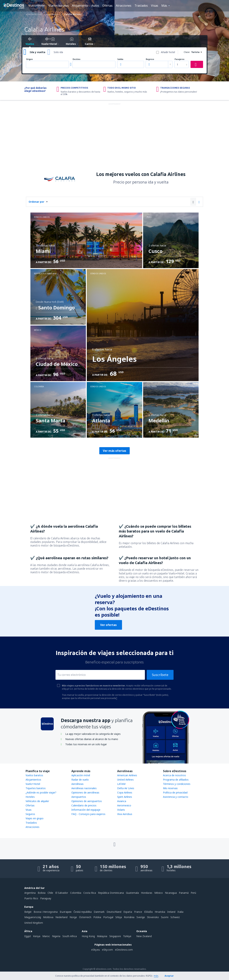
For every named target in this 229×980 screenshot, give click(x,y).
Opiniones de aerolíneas (85, 792)
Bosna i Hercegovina (46, 912)
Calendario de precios (84, 805)
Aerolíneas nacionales (84, 788)
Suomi (165, 917)
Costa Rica (90, 893)
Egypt (28, 936)
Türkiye (127, 936)
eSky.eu (96, 950)
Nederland (61, 917)
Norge (73, 917)
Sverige (141, 917)
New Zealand (144, 936)
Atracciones (124, 6)
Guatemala (132, 893)
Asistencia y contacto (176, 797)
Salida (120, 59)
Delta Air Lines (126, 788)
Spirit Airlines (125, 797)
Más (164, 6)
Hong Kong (88, 936)
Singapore (115, 936)
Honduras (147, 893)
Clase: (187, 52)
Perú (193, 893)
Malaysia (102, 936)
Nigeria (56, 936)
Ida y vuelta (37, 52)
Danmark (99, 912)
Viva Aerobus (125, 814)
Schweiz (175, 917)
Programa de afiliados (176, 780)
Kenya (37, 936)
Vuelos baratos (59, 6)
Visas (155, 6)
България (66, 912)
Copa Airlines (125, 792)
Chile (50, 893)
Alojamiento (80, 6)
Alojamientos (33, 780)
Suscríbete (160, 675)
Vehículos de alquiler (37, 801)
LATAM (121, 784)
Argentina (30, 893)
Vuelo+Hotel (37, 6)
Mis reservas (170, 788)
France (138, 912)
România (129, 917)
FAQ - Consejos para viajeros (88, 814)
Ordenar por (36, 202)
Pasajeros (180, 59)
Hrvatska (160, 912)
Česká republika (83, 912)
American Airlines (127, 775)
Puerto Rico (31, 898)
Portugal (108, 917)
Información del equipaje (86, 810)
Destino (76, 59)
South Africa (70, 936)
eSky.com (107, 950)
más (156, 976)
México (159, 893)
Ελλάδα (148, 912)
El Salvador (62, 893)
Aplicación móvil (81, 775)
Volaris (121, 810)
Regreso (150, 59)
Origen (29, 59)
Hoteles (30, 797)
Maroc (46, 936)
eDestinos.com (124, 950)
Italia (180, 912)
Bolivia (42, 893)
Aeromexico (124, 805)
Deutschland (114, 912)
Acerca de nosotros (174, 775)
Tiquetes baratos (36, 788)
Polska (97, 917)
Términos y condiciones (177, 784)
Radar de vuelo (80, 780)
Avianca (122, 801)
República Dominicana (111, 893)
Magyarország (33, 917)
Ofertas (107, 6)
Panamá (184, 893)
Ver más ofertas (114, 451)
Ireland (171, 912)
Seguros (30, 814)
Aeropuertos (79, 797)
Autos (95, 6)
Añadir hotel (168, 52)
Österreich (85, 917)
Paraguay (46, 898)
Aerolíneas (77, 784)
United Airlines (125, 780)
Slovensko (153, 917)
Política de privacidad (175, 792)
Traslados (141, 6)
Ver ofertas (108, 625)
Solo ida (58, 52)
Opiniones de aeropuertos (87, 801)
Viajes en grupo (35, 818)
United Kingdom (34, 923)
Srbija (119, 917)
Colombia (76, 893)
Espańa (128, 912)
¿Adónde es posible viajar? (41, 792)
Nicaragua (171, 893)
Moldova (48, 917)
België (28, 912)
